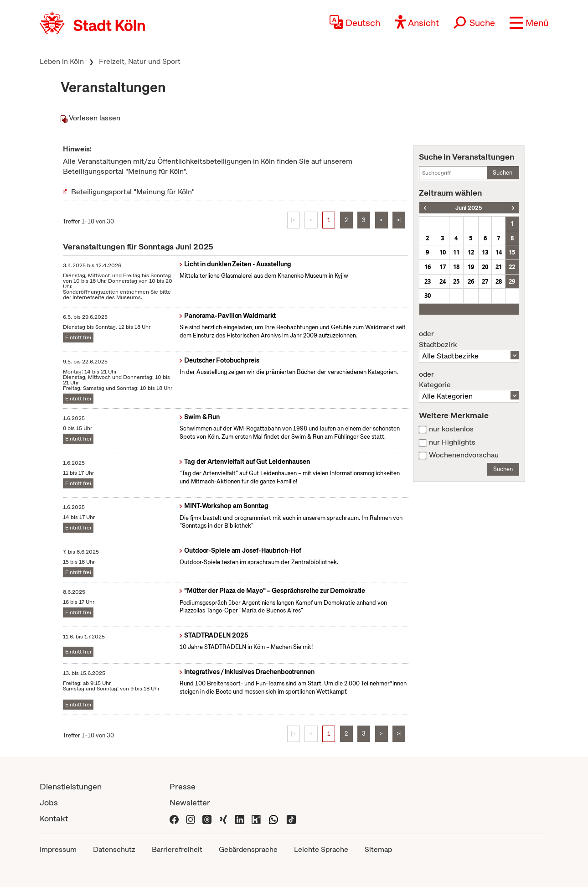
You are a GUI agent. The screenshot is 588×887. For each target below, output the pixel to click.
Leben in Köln (62, 61)
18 (456, 267)
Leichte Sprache (321, 849)
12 (471, 252)
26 (471, 281)
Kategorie (469, 380)
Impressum (58, 849)
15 (512, 252)
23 (428, 281)
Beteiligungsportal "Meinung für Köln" (133, 192)
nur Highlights (452, 442)
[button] (529, 23)
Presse (183, 786)
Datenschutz (114, 849)
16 (428, 267)
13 (485, 252)
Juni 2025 (469, 208)
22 (512, 267)
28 (499, 281)
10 (443, 252)
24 (443, 281)
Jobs (49, 802)
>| (399, 220)
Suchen (503, 173)
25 (456, 281)
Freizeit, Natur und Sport (140, 61)
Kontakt (54, 818)
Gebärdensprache (248, 849)
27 (485, 281)
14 (499, 252)
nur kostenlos (451, 429)
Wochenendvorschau (464, 455)
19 (471, 267)
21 (499, 267)
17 (443, 267)
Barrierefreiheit (177, 849)
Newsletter (190, 802)
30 (428, 296)
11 (456, 252)
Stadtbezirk (469, 339)
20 (485, 267)
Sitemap (378, 849)
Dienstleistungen (71, 786)
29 (512, 281)
